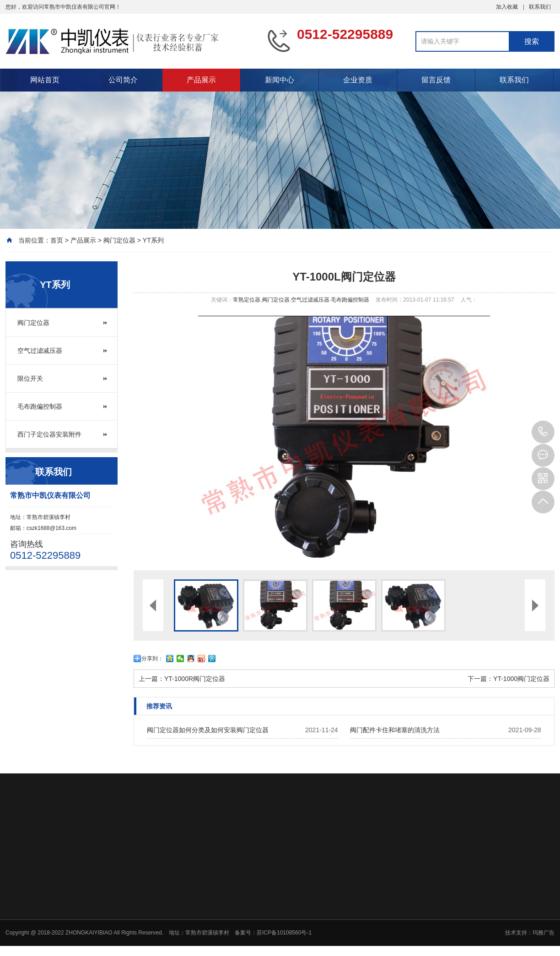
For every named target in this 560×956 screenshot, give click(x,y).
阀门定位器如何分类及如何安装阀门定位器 (208, 730)
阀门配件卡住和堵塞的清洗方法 (395, 730)
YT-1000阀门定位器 (521, 679)
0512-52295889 (543, 432)
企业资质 (358, 80)
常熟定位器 (247, 300)
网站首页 (45, 80)
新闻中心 (280, 80)
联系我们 (540, 7)
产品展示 (201, 80)
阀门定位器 (119, 240)
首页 (57, 240)
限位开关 (30, 378)
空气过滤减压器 (40, 351)
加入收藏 (507, 7)
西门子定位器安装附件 (49, 434)
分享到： (152, 659)
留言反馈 (436, 80)
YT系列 (153, 240)
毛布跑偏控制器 (40, 406)
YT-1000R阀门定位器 (195, 679)
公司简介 (123, 80)
